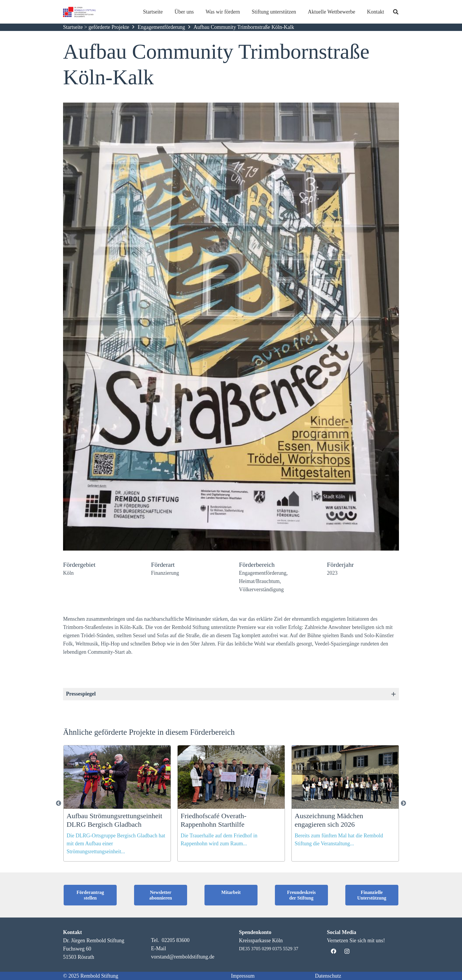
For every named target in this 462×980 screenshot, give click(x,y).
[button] (13, 967)
